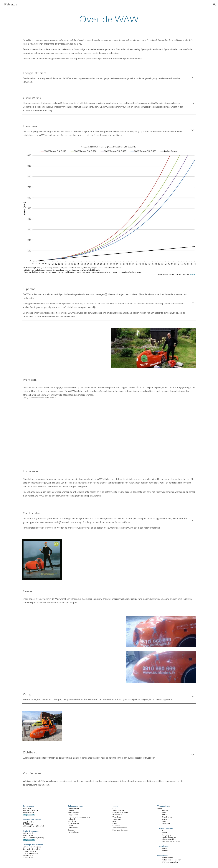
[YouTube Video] (154, 435)
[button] (214, 4)
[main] (109, 19)
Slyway (192, 274)
